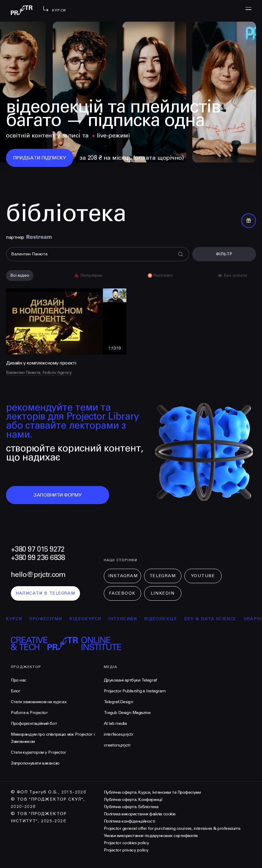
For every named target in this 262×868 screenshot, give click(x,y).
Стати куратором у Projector (39, 752)
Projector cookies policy (126, 843)
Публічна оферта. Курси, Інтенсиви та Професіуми (152, 792)
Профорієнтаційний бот (34, 723)
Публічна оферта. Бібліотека (131, 807)
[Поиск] (98, 254)
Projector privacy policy (126, 850)
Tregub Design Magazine (127, 713)
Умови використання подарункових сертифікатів (151, 836)
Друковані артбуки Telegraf (130, 680)
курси (18, 619)
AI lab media (115, 723)
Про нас (19, 680)
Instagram (123, 576)
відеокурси (89, 619)
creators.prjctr (117, 745)
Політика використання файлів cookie (140, 814)
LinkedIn (163, 593)
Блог (15, 691)
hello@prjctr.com (38, 575)
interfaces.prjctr (119, 734)
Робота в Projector (29, 713)
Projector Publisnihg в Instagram (135, 691)
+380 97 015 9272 (38, 549)
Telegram (163, 576)
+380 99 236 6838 (38, 558)
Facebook (122, 593)
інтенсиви (126, 619)
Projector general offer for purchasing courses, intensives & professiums (172, 828)
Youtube (203, 576)
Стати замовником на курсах (39, 702)
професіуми (49, 619)
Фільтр (224, 254)
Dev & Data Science (214, 619)
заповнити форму (58, 495)
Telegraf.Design (119, 702)
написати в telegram (46, 593)
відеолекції (164, 619)
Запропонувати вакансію (35, 763)
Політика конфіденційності (129, 821)
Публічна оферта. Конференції (133, 800)
